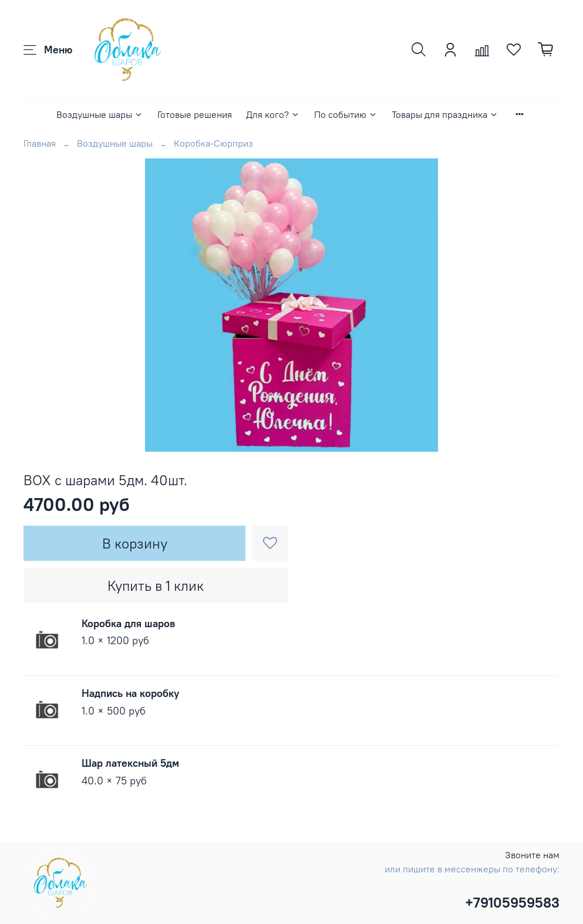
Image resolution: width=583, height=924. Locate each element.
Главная (40, 143)
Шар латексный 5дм (130, 763)
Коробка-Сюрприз (213, 143)
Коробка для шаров (128, 623)
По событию (346, 114)
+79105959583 (512, 902)
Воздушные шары (100, 114)
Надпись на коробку (130, 693)
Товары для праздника (445, 114)
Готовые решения (195, 114)
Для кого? (273, 114)
